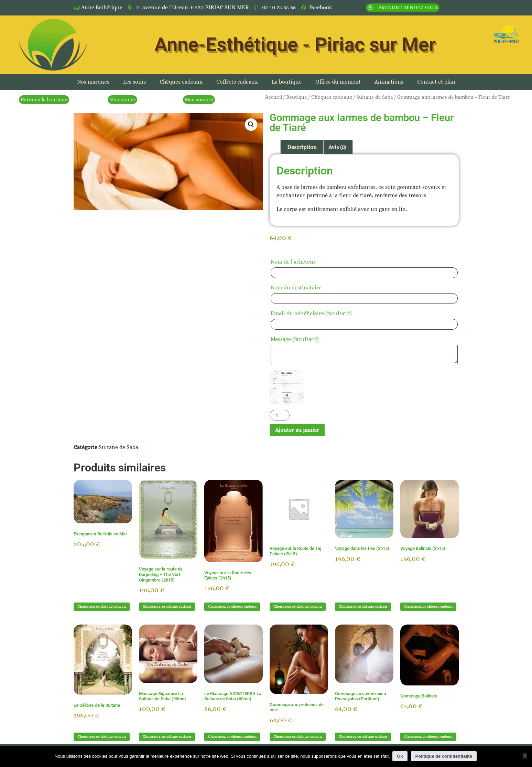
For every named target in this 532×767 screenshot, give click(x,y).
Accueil (274, 97)
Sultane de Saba (375, 97)
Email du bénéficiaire (311, 313)
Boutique (297, 97)
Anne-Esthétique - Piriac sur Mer (295, 45)
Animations (389, 82)
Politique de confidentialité (444, 756)
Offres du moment (338, 82)
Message (295, 339)
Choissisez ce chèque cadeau (102, 606)
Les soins (134, 82)
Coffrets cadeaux (237, 82)
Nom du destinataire (298, 287)
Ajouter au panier (297, 430)
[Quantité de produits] (280, 415)
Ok (401, 756)
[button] (251, 125)
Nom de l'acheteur (295, 262)
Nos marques (93, 82)
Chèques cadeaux (181, 82)
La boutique (287, 82)
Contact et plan (436, 82)
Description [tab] (302, 147)
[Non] (525, 755)
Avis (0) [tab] (337, 147)
